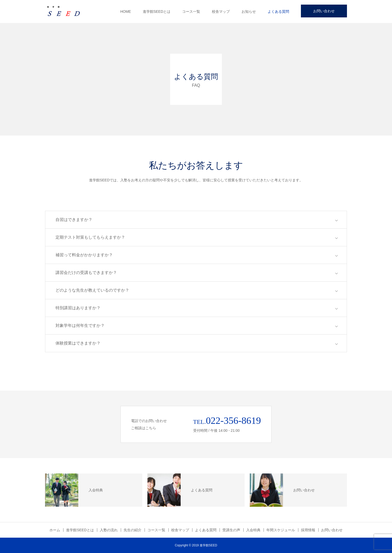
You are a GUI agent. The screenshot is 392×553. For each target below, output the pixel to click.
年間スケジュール (281, 530)
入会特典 (253, 530)
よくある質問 (278, 12)
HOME (126, 12)
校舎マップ (221, 12)
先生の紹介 (133, 530)
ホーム (55, 530)
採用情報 (308, 530)
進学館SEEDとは (157, 12)
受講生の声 (231, 530)
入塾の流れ (109, 530)
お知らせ (249, 12)
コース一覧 (191, 12)
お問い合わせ (324, 11)
